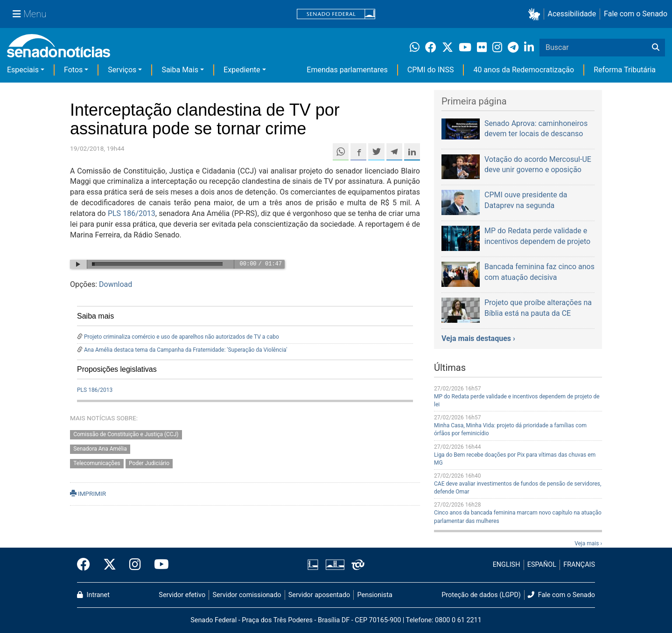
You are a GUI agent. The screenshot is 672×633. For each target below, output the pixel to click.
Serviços (122, 70)
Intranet (93, 595)
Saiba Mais (180, 70)
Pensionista (375, 595)
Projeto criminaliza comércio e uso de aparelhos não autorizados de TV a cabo (182, 337)
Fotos (73, 70)
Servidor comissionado (247, 595)
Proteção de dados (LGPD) (481, 595)
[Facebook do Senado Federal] (87, 565)
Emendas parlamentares (347, 70)
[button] (536, 14)
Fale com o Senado (636, 14)
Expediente (242, 70)
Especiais (23, 70)
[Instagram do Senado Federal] (135, 565)
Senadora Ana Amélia (100, 449)
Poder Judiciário (149, 463)
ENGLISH (507, 565)
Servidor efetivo (182, 595)
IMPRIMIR (88, 494)
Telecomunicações (97, 463)
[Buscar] (656, 48)
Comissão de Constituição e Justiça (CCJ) (126, 434)
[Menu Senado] (29, 14)
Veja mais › (588, 543)
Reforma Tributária (625, 70)
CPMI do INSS (431, 70)
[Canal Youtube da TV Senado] (158, 565)
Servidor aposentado (319, 595)
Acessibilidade (572, 14)
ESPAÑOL (542, 565)
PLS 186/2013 (132, 213)
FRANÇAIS (579, 565)
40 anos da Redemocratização (524, 70)
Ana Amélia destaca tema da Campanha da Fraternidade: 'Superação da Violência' (185, 350)
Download (115, 284)
